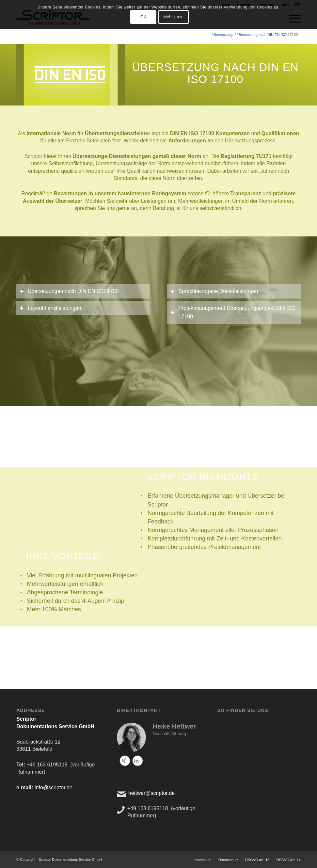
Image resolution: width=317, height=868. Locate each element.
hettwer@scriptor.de (152, 793)
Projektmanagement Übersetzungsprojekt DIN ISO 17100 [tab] (233, 312)
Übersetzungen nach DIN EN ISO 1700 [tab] (69, 291)
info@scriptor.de (54, 788)
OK (143, 17)
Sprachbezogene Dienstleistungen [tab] (214, 291)
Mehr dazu (173, 17)
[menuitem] (202, 860)
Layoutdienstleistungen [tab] (50, 308)
